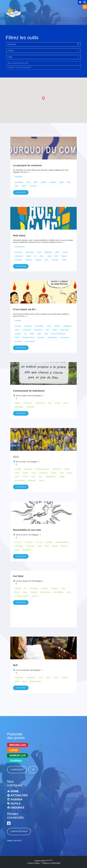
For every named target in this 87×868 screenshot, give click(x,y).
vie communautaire (21, 596)
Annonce (18, 326)
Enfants (25, 477)
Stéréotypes (19, 407)
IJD (33, 770)
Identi (32, 334)
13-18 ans (29, 542)
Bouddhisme (31, 678)
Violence (34, 596)
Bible (36, 182)
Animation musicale (42, 469)
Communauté (40, 403)
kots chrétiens (58, 592)
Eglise (62, 182)
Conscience (19, 256)
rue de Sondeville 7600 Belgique (28, 670)
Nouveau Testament (58, 334)
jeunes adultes (20, 480)
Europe (55, 546)
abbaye (17, 403)
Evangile (18, 334)
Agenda (16, 799)
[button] (43, 98)
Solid (69, 592)
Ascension (18, 252)
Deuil (50, 403)
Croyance (55, 588)
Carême (44, 182)
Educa (17, 477)
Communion (27, 330)
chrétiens (45, 588)
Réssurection (52, 337)
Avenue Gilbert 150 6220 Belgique (29, 396)
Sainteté (38, 260)
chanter (67, 469)
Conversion (30, 546)
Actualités (19, 795)
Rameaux (29, 260)
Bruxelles (18, 745)
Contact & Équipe (33, 863)
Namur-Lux (18, 755)
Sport (24, 681)
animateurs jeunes (62, 542)
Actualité (18, 469)
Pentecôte (18, 260)
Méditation (32, 480)
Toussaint (33, 186)
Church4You (17, 770)
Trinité (64, 260)
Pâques (64, 256)
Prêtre (17, 337)
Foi (35, 256)
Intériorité (64, 546)
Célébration (67, 326)
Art (25, 588)
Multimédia (19, 177)
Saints (24, 186)
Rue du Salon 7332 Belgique (27, 462)
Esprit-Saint (64, 330)
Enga (33, 477)
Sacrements (65, 337)
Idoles (65, 403)
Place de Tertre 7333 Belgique (27, 535)
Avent (28, 182)
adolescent (28, 469)
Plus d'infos (21, 192)
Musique (65, 678)
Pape (17, 186)
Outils (16, 803)
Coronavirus (43, 473)
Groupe (62, 477)
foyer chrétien (45, 592)
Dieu (48, 330)
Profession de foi (28, 337)
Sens (46, 260)
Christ (17, 330)
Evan (40, 477)
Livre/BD (18, 321)
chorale (25, 473)
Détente (54, 473)
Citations (53, 182)
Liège (49, 256)
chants (17, 473)
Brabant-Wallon (43, 861)
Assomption (19, 182)
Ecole (47, 546)
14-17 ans (39, 542)
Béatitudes (48, 252)
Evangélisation (51, 477)
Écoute (57, 403)
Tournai (16, 761)
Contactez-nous (19, 831)
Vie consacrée (30, 341)
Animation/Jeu (20, 247)
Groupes (17, 808)
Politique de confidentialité (51, 863)
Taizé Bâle (30, 407)
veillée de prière (35, 681)
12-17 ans (18, 542)
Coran (34, 473)
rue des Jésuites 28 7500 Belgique (29, 581)
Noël (69, 182)
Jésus (42, 256)
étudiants (34, 592)
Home (15, 791)
